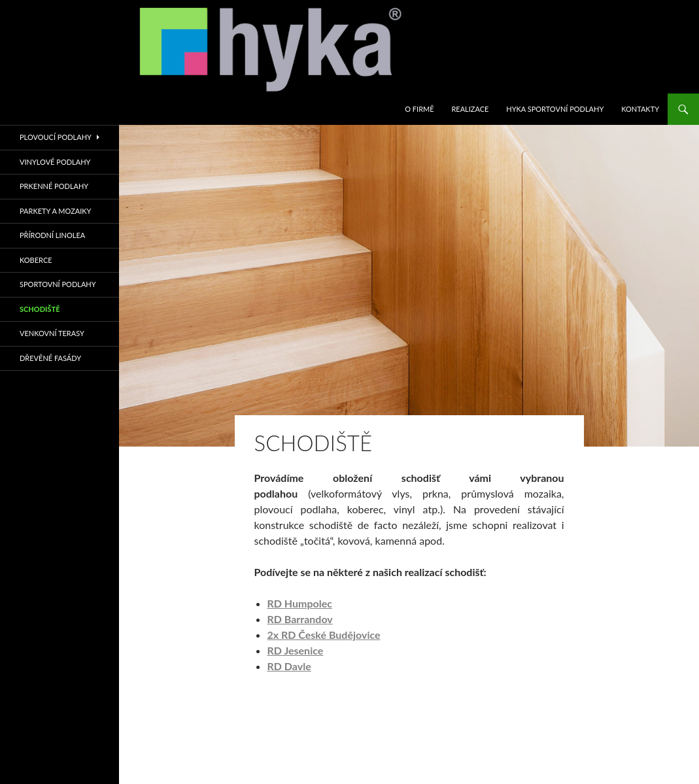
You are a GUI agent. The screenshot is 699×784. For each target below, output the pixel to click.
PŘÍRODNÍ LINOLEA (52, 235)
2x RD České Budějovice (324, 635)
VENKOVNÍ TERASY (52, 333)
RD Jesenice (296, 650)
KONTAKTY (640, 109)
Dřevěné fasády (50, 358)
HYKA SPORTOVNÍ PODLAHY (555, 109)
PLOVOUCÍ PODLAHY (56, 137)
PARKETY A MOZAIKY (55, 211)
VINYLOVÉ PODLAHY (55, 162)
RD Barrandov (300, 619)
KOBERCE (36, 260)
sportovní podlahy (58, 284)
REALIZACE (470, 109)
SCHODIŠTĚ (40, 309)
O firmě (419, 109)
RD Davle (289, 666)
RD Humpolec (300, 603)
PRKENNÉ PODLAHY (54, 186)
